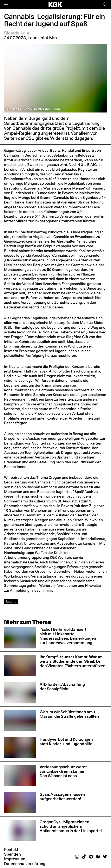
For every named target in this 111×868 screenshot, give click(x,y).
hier (49, 590)
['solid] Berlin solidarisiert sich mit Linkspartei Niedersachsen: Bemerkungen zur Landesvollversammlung (68, 636)
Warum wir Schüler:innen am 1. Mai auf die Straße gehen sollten (69, 714)
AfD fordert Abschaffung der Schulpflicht (62, 687)
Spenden (12, 854)
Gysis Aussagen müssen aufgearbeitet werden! (62, 797)
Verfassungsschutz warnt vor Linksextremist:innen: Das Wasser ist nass (63, 771)
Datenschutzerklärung (25, 864)
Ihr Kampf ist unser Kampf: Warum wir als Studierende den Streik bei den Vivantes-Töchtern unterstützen (72, 661)
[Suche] (105, 5)
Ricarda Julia (16, 33)
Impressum (15, 859)
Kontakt (11, 850)
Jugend (11, 602)
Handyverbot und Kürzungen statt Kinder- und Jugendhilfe (66, 742)
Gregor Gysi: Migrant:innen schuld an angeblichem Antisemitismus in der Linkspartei (71, 826)
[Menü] (6, 5)
